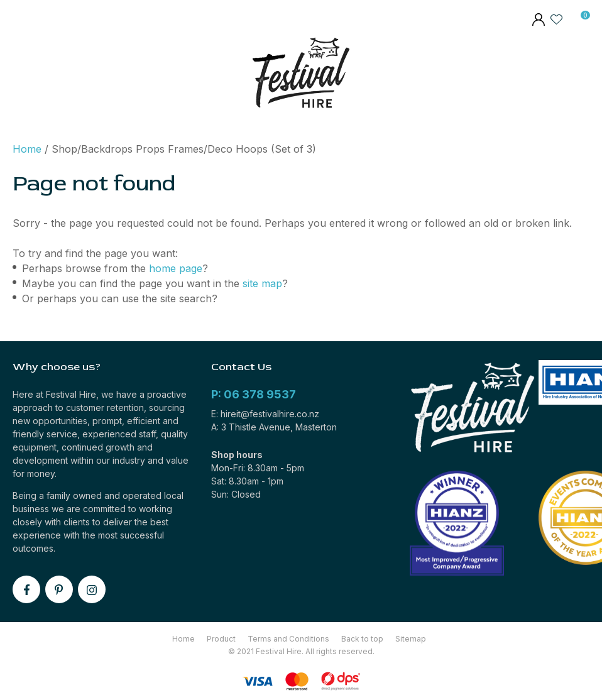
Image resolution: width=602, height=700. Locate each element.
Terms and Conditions (288, 639)
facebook (26, 589)
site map (262, 283)
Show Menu (21, 76)
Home (27, 149)
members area (538, 21)
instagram (92, 589)
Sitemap (411, 639)
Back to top (362, 639)
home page (176, 268)
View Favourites (557, 19)
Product (221, 639)
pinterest (59, 589)
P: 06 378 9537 (254, 394)
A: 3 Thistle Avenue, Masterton (274, 427)
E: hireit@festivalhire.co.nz (265, 414)
